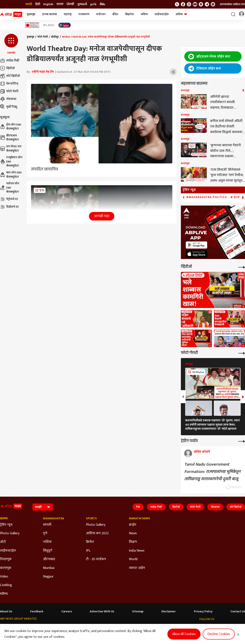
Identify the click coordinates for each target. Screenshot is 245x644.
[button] (11, 44)
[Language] (43, 507)
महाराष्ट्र (68, 14)
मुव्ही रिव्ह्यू (9, 107)
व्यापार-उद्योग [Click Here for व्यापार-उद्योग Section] (137, 568)
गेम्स (138, 507)
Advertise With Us (102, 611)
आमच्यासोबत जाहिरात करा (232, 4)
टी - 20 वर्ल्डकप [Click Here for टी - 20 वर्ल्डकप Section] (96, 559)
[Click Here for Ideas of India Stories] (32, 25)
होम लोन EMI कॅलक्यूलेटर (11, 127)
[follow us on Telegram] (207, 4)
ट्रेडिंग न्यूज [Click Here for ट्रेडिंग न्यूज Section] (6, 525)
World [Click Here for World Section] (133, 559)
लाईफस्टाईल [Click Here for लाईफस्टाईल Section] (8, 551)
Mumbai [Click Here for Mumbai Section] (49, 568)
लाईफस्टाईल (162, 14)
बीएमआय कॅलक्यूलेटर (9, 138)
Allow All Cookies (184, 634)
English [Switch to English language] (48, 4)
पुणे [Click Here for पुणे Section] (45, 533)
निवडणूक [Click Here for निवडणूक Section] (6, 559)
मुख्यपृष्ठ (31, 14)
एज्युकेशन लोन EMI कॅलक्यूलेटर (11, 162)
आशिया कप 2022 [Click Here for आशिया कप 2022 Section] (97, 533)
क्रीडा (115, 14)
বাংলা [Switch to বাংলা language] (60, 4)
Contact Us (238, 611)
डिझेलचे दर (9, 207)
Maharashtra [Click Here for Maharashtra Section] (54, 518)
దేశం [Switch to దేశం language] (102, 4)
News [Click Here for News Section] (133, 533)
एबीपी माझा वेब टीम (43, 72)
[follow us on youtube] (195, 4)
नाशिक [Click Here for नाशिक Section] (47, 542)
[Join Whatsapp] (213, 4)
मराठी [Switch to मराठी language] (29, 4)
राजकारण (84, 14)
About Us (6, 611)
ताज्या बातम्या (49, 14)
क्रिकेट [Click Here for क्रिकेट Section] (90, 542)
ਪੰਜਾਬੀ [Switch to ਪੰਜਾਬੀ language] (70, 4)
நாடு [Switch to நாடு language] (93, 4)
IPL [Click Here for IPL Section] (88, 551)
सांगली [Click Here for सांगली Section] (47, 525)
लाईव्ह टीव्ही (10, 61)
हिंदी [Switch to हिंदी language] (38, 4)
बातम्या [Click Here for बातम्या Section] (4, 518)
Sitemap (138, 611)
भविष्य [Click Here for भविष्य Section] (4, 594)
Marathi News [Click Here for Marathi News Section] (139, 518)
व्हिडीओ (7, 68)
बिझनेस (129, 14)
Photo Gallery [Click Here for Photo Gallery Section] (10, 533)
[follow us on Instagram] (201, 4)
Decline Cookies (219, 634)
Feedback (37, 611)
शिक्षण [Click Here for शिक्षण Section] (133, 542)
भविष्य (144, 14)
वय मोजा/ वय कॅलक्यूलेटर (11, 149)
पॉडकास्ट (8, 99)
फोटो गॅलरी (9, 91)
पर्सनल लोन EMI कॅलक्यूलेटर (10, 188)
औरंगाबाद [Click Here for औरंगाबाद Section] (49, 559)
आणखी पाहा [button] (102, 216)
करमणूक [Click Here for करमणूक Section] (6, 568)
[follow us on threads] (189, 4)
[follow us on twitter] (177, 4)
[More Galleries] (242, 353)
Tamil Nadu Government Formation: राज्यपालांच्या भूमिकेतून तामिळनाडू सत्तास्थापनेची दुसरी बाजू (212, 472)
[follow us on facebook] (183, 4)
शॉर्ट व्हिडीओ (10, 76)
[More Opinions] (242, 441)
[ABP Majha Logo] (11, 14)
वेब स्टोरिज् (9, 84)
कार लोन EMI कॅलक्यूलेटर (11, 175)
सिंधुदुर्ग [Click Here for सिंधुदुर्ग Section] (47, 551)
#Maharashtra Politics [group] (206, 197)
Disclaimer (169, 611)
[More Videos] (242, 267)
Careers (67, 611)
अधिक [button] (181, 14)
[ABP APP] (196, 245)
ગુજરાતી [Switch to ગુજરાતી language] (82, 4)
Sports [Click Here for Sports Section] (91, 518)
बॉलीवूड (55, 37)
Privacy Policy (203, 611)
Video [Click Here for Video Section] (4, 577)
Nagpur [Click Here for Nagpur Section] (48, 577)
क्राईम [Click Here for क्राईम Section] (133, 525)
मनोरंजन (101, 14)
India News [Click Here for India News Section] (137, 551)
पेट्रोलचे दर (9, 199)
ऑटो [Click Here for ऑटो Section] (3, 542)
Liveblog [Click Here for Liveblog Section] (6, 585)
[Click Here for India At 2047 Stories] (65, 25)
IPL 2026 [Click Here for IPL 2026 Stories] (49, 25)
